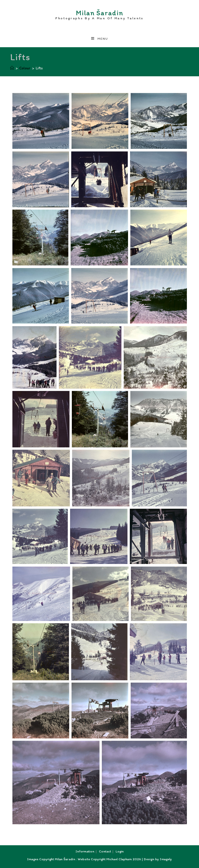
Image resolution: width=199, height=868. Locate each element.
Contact (105, 851)
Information (85, 851)
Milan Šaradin (99, 14)
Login (120, 851)
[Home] (12, 68)
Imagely (166, 859)
